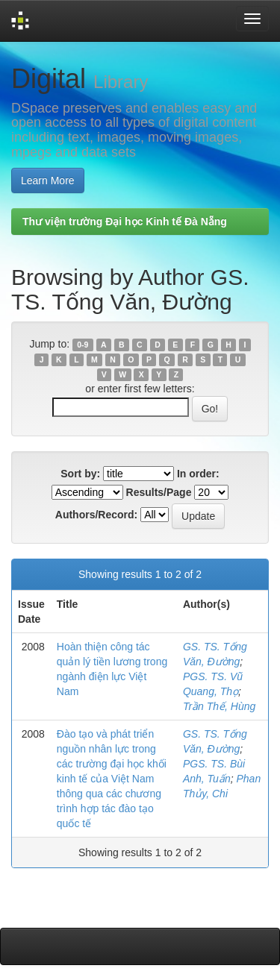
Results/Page (159, 492)
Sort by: (80, 474)
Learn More (48, 180)
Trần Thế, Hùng (219, 706)
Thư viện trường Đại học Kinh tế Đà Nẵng (125, 222)
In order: (198, 474)
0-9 (83, 345)
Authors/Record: (96, 515)
